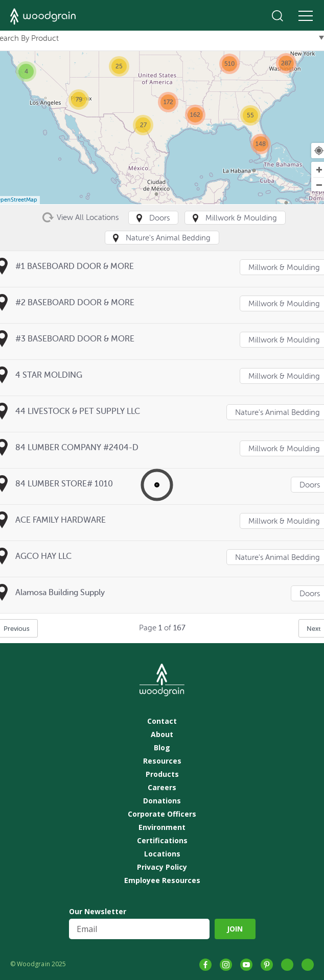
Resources (162, 761)
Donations (162, 801)
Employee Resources (162, 880)
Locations (162, 854)
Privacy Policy (162, 867)
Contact (162, 721)
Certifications (162, 841)
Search (277, 16)
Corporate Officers (162, 814)
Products (162, 774)
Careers (162, 788)
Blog (162, 748)
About (162, 734)
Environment (162, 827)
